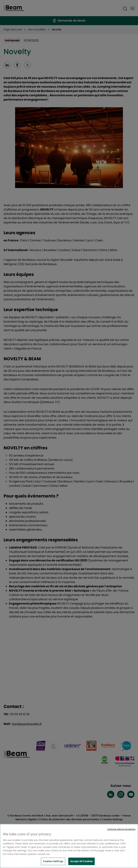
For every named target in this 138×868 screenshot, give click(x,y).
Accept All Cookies (81, 861)
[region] (69, 846)
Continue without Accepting (121, 829)
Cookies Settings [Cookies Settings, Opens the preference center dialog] (53, 861)
